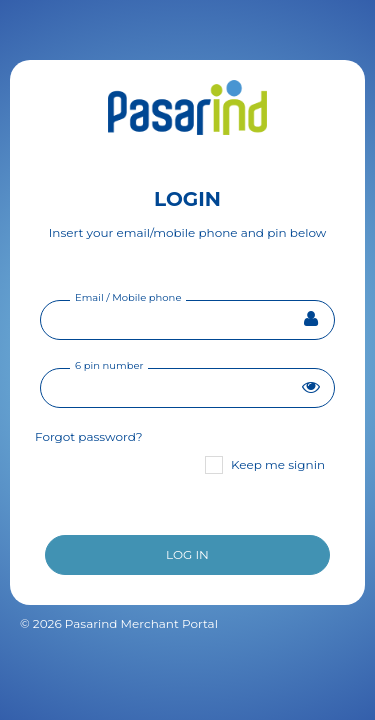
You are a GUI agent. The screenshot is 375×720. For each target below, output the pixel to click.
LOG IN (187, 554)
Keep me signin (265, 465)
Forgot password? (89, 436)
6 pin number (109, 365)
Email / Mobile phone (128, 297)
